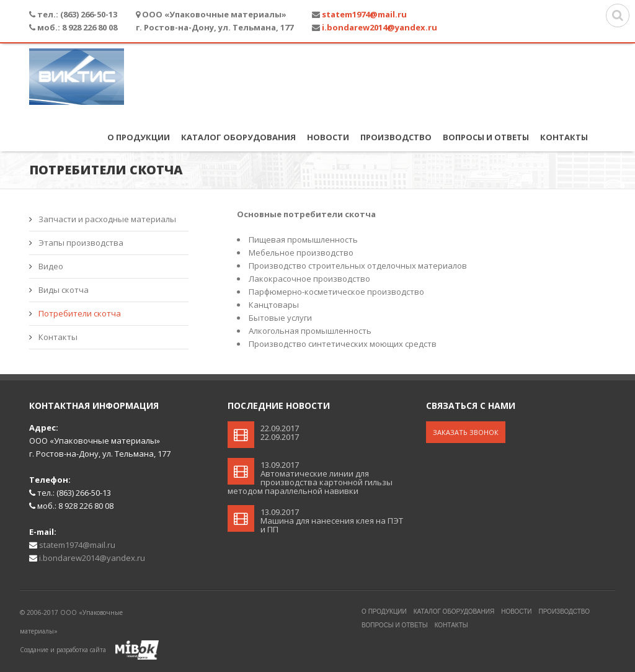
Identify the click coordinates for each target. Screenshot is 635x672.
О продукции (139, 137)
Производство (396, 137)
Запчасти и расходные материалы (107, 219)
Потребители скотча (80, 313)
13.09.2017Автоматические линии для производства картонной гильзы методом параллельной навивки (310, 478)
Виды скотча (64, 290)
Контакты (564, 137)
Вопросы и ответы (486, 137)
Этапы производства (81, 243)
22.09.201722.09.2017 (280, 432)
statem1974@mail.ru (364, 14)
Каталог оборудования (238, 137)
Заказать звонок (466, 432)
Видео (51, 266)
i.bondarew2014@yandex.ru (380, 27)
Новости (328, 137)
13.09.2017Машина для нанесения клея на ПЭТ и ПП (332, 521)
